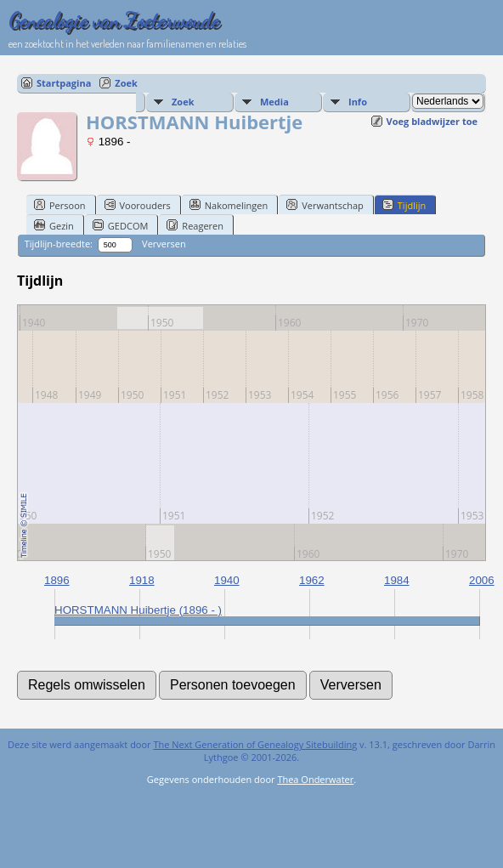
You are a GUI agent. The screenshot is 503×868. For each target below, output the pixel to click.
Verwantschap (325, 205)
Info (358, 102)
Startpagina (64, 83)
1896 (57, 580)
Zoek (126, 83)
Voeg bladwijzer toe (432, 121)
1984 (397, 580)
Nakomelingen (229, 205)
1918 (142, 580)
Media (274, 102)
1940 (227, 580)
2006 (482, 580)
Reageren (195, 225)
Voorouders (138, 205)
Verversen (164, 244)
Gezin (54, 225)
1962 (312, 580)
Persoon (60, 205)
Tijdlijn (404, 205)
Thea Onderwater (315, 779)
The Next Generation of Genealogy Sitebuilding (255, 744)
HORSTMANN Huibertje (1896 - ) (138, 610)
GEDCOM (120, 225)
